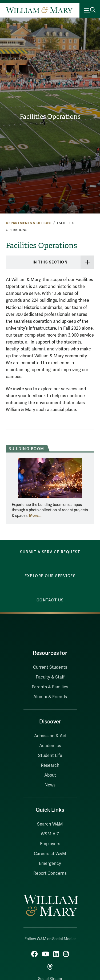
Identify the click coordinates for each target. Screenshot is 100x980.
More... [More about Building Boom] (35, 516)
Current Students (50, 667)
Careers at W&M (50, 854)
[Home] (39, 10)
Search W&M (50, 824)
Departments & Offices (29, 223)
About (50, 775)
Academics (50, 746)
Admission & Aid (50, 736)
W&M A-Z (50, 834)
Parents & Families (50, 687)
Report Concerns (50, 873)
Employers (50, 844)
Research (50, 765)
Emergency (50, 864)
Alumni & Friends (50, 697)
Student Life (50, 756)
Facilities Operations (50, 117)
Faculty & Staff (50, 677)
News (50, 785)
